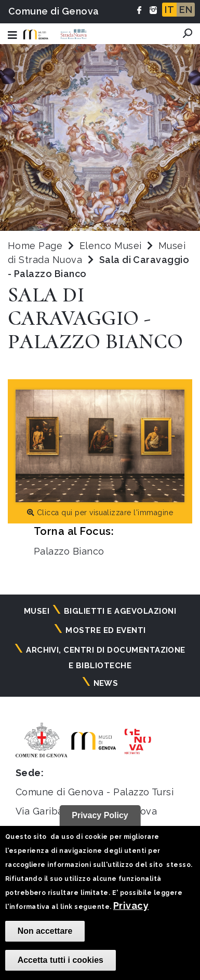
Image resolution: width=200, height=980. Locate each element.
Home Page (35, 246)
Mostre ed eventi (106, 630)
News (106, 683)
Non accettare (45, 931)
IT (169, 10)
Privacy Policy (100, 815)
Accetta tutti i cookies (61, 960)
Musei (37, 611)
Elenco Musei (111, 246)
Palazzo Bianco (69, 551)
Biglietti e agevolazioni (120, 611)
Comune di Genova (54, 11)
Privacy (131, 906)
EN (186, 10)
